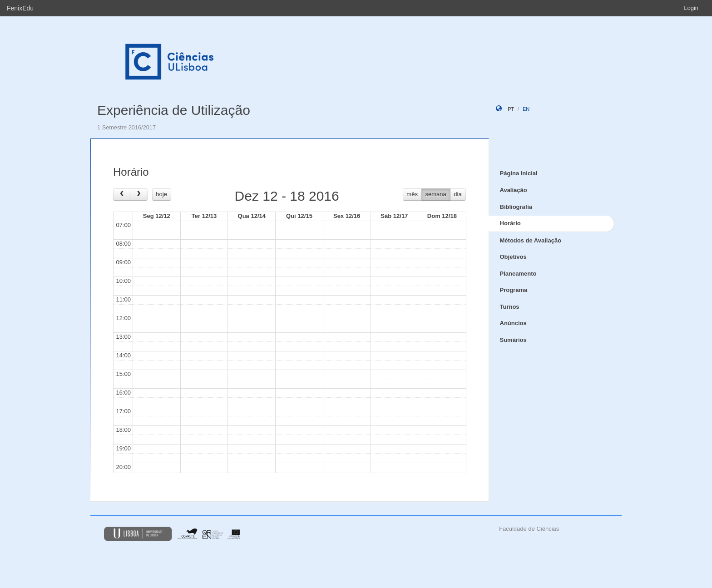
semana (436, 194)
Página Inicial (519, 173)
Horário (510, 223)
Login (691, 8)
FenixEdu (20, 8)
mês (412, 194)
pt (511, 109)
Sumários (513, 340)
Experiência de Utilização (174, 110)
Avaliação (514, 190)
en (526, 109)
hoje (161, 194)
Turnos (510, 307)
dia (457, 194)
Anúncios (513, 323)
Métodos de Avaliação (531, 240)
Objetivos (513, 257)
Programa (514, 290)
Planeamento (518, 274)
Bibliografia (516, 207)
